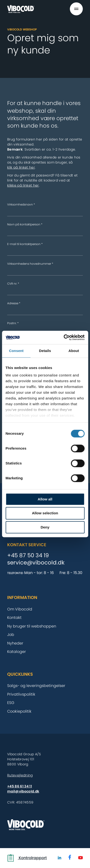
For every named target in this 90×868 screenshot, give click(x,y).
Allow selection (45, 513)
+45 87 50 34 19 (28, 556)
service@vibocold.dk (36, 563)
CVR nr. (13, 284)
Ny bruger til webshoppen (32, 626)
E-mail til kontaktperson (25, 244)
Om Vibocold (20, 609)
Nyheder (15, 643)
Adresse (14, 303)
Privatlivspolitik (21, 694)
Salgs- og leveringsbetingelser (36, 686)
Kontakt (14, 618)
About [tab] (74, 351)
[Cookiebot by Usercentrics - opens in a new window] (64, 337)
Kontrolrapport (27, 858)
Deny (45, 527)
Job (11, 635)
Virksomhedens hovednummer (30, 264)
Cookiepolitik (19, 711)
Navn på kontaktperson (25, 224)
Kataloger (17, 652)
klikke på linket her (23, 185)
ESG (11, 703)
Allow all (45, 499)
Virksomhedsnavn (21, 204)
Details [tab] (45, 351)
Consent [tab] (16, 351)
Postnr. (13, 323)
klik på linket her (21, 167)
